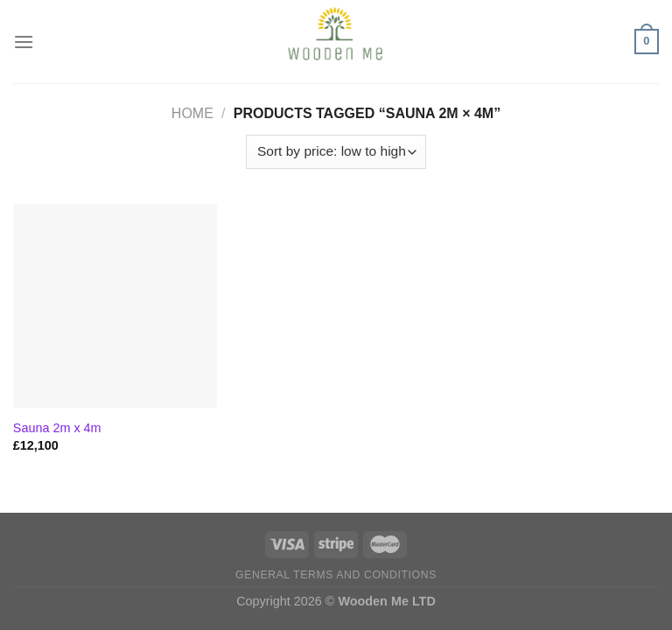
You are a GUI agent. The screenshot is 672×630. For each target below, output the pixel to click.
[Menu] (24, 42)
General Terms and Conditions (336, 575)
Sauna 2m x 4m (57, 428)
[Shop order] (336, 152)
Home (192, 113)
